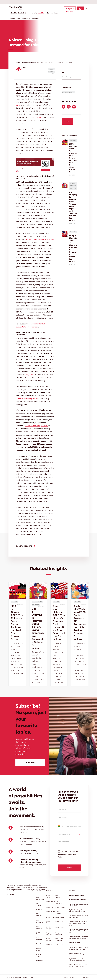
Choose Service (64, 834)
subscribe (30, 762)
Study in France (60, 907)
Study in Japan (60, 917)
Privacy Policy (84, 977)
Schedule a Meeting (70, 9)
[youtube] (82, 2)
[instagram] (86, 2)
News (56, 13)
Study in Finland (50, 911)
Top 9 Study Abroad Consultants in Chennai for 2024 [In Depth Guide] (78, 923)
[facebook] (69, 2)
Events (34, 13)
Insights (41, 13)
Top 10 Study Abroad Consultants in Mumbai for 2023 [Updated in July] (79, 931)
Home (18, 62)
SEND (69, 868)
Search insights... (68, 77)
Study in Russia (60, 927)
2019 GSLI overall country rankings (39, 239)
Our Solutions (23, 13)
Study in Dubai (50, 907)
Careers (50, 13)
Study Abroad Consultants (78, 899)
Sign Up (80, 9)
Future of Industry (28, 62)
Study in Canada (51, 902)
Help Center (34, 19)
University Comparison (77, 895)
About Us (14, 13)
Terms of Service (69, 977)
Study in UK (49, 944)
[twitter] (78, 2)
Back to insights (26, 546)
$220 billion (37, 117)
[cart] (86, 8)
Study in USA (59, 944)
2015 (18, 105)
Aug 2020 (30, 374)
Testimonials (15, 19)
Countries (49, 891)
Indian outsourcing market (28, 399)
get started (67, 122)
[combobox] (61, 826)
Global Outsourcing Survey (36, 426)
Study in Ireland (50, 917)
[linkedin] (73, 2)
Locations (25, 19)
